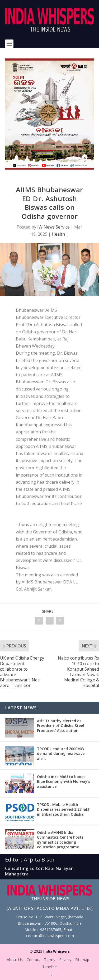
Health (58, 234)
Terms (50, 960)
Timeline (49, 967)
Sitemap (82, 960)
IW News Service (53, 227)
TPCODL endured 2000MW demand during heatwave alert (61, 753)
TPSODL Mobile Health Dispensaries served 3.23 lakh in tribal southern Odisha (64, 809)
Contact (33, 960)
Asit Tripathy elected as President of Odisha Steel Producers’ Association (60, 726)
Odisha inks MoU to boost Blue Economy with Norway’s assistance (63, 781)
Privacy (65, 960)
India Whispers (56, 951)
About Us (15, 960)
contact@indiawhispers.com (50, 936)
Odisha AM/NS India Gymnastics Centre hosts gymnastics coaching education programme (60, 840)
